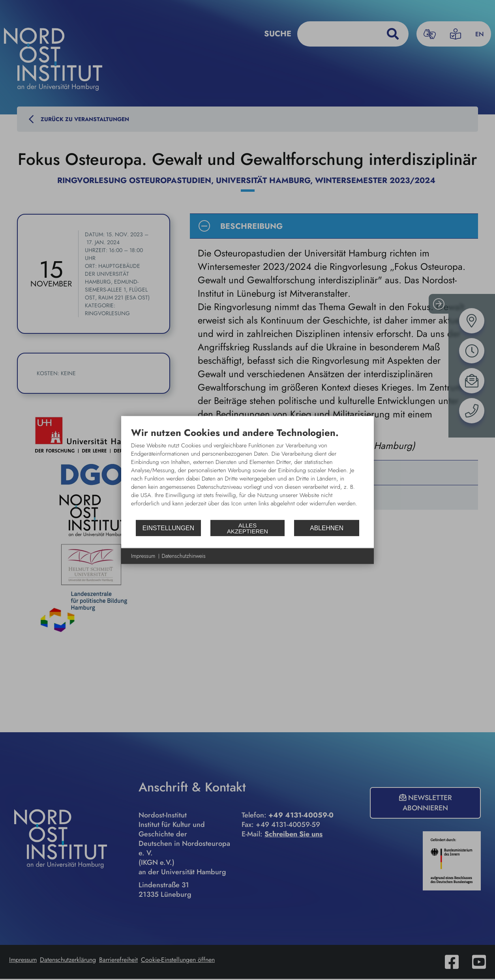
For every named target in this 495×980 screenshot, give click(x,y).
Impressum (143, 556)
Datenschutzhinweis (184, 556)
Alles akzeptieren (247, 528)
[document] (247, 473)
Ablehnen (327, 528)
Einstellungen (168, 528)
